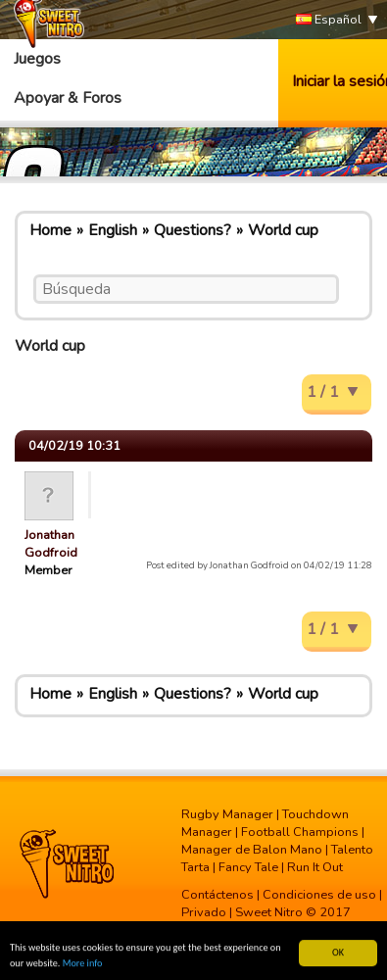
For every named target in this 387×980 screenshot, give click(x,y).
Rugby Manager (227, 814)
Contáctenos (218, 895)
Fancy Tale (248, 867)
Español (329, 20)
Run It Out (315, 867)
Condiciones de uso (319, 895)
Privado (204, 912)
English (113, 230)
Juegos (37, 59)
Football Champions (300, 832)
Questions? (193, 230)
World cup (283, 230)
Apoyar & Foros (68, 98)
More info (83, 964)
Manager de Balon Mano (252, 850)
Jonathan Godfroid (51, 544)
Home (50, 230)
